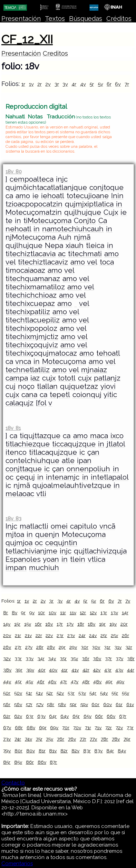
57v (40, 704)
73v (7, 739)
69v (54, 727)
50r (7, 693)
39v (30, 670)
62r (7, 716)
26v (7, 647)
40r (42, 670)
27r (18, 647)
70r (66, 727)
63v (41, 716)
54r (93, 693)
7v (128, 601)
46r (41, 682)
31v (118, 647)
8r (6, 613)
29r (62, 647)
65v (88, 716)
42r (86, 670)
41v (75, 670)
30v (96, 647)
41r (64, 670)
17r (60, 624)
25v (114, 635)
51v (39, 693)
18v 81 (13, 428)
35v (74, 658)
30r (85, 647)
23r (60, 635)
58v (62, 704)
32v (7, 658)
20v (7, 635)
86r (30, 762)
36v (97, 658)
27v (29, 647)
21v (28, 635)
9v (32, 613)
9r (23, 613)
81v (53, 751)
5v (100, 84)
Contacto (13, 783)
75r (39, 739)
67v (7, 727)
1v (31, 84)
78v (116, 739)
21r (18, 635)
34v (52, 658)
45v (29, 682)
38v (7, 670)
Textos (55, 18)
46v (52, 682)
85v (18, 762)
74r (18, 739)
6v (118, 84)
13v (114, 613)
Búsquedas (86, 18)
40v (53, 670)
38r (131, 658)
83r (87, 751)
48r (86, 682)
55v (125, 693)
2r (40, 84)
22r (39, 635)
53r (71, 693)
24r (82, 635)
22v (49, 635)
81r (42, 751)
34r (41, 658)
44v (7, 682)
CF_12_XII (27, 39)
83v (98, 751)
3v (65, 84)
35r (63, 658)
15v (28, 624)
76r (61, 739)
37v (119, 658)
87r (53, 762)
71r (88, 727)
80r (18, 751)
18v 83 (13, 518)
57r (29, 704)
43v (119, 670)
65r (76, 716)
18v (91, 624)
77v (93, 739)
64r (53, 716)
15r (17, 624)
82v (75, 751)
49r (109, 682)
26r (125, 635)
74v (28, 739)
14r (125, 613)
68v (31, 727)
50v (18, 693)
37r (108, 658)
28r (40, 647)
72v (119, 727)
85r (7, 762)
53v (82, 693)
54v (104, 693)
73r (130, 727)
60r (95, 704)
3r (57, 84)
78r (104, 739)
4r (74, 84)
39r (19, 670)
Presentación (21, 18)
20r (124, 624)
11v (73, 613)
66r (99, 716)
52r (50, 693)
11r (63, 613)
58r (51, 704)
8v (14, 613)
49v (120, 682)
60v (108, 704)
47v (75, 682)
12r (83, 613)
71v (98, 727)
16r (38, 624)
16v (49, 624)
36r (86, 658)
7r (127, 84)
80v (31, 751)
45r (18, 682)
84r (110, 751)
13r (104, 613)
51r (29, 693)
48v (97, 682)
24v (93, 635)
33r (18, 658)
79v (7, 751)
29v (73, 647)
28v (51, 647)
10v (52, 613)
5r (92, 84)
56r (7, 704)
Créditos (119, 18)
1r (23, 84)
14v (7, 624)
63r (30, 716)
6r (109, 84)
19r (102, 624)
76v (72, 739)
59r (73, 704)
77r (83, 739)
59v (84, 704)
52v (60, 693)
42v (97, 670)
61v (130, 704)
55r (115, 693)
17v (70, 624)
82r (64, 751)
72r (109, 727)
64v (65, 716)
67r (123, 716)
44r (131, 670)
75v (50, 739)
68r (19, 727)
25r (104, 635)
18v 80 (13, 171)
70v (77, 727)
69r (43, 727)
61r (119, 704)
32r (129, 647)
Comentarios (17, 864)
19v (113, 624)
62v (18, 716)
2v (48, 84)
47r (64, 682)
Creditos (55, 53)
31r (107, 647)
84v (122, 751)
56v (18, 704)
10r (41, 613)
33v (30, 658)
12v (93, 613)
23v (71, 635)
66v (111, 716)
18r (81, 624)
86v (42, 762)
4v (83, 84)
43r (108, 670)
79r (127, 739)
